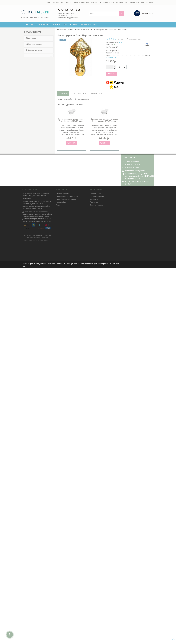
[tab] (39, 38)
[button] (39, 55)
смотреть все (111, 58)
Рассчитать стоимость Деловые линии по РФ (37, 239)
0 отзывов (122, 39)
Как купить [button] (39, 38)
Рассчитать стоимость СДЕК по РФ (37, 237)
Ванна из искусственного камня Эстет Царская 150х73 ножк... (104, 120)
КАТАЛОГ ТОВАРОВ (41, 25)
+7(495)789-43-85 (69, 10)
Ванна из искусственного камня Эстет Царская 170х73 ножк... (72, 120)
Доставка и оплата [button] (39, 44)
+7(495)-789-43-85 (133, 161)
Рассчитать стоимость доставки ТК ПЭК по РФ (37, 234)
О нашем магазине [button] (39, 50)
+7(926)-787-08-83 (133, 168)
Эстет (121, 42)
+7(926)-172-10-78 (133, 164)
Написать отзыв (135, 39)
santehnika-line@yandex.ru (136, 171)
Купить (112, 74)
